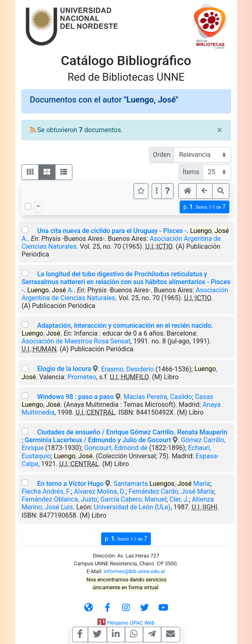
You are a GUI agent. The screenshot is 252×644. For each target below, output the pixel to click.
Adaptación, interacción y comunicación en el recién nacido (124, 325)
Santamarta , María (162, 484)
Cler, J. (179, 499)
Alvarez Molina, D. (100, 491)
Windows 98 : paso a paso (75, 397)
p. (205, 207)
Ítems (191, 172)
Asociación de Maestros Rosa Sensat (76, 341)
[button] (167, 191)
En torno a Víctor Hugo (70, 484)
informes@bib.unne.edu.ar (134, 571)
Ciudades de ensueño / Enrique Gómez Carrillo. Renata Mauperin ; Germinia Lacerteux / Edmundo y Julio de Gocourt (125, 436)
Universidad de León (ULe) (132, 507)
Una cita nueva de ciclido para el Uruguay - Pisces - (112, 231)
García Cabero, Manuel (133, 499)
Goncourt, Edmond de (116, 448)
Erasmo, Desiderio (128, 369)
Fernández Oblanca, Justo (60, 499)
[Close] (220, 130)
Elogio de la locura (64, 369)
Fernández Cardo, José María (171, 491)
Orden (162, 155)
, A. (50, 290)
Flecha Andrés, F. (46, 491)
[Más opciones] (157, 191)
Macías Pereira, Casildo (158, 397)
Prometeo (82, 377)
